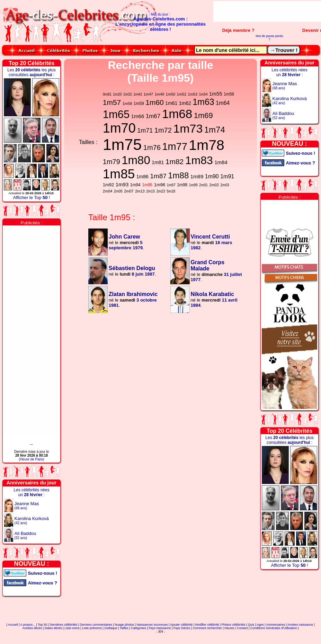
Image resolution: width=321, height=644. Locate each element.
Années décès (32, 628)
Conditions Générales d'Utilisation (274, 628)
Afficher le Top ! (31, 198)
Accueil (13, 625)
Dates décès (53, 628)
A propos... (28, 625)
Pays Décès (182, 628)
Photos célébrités (234, 625)
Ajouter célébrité (181, 625)
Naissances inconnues (152, 625)
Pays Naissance (160, 628)
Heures (229, 628)
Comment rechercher (207, 628)
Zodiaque (111, 628)
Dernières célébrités (63, 625)
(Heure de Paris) (31, 459)
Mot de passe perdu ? (269, 38)
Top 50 (42, 625)
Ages (260, 625)
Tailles (124, 628)
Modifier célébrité (207, 625)
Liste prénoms (92, 628)
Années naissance (300, 625)
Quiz (251, 625)
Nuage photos (124, 625)
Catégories (139, 628)
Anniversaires (276, 625)
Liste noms (72, 628)
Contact (242, 628)
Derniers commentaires (96, 625)
